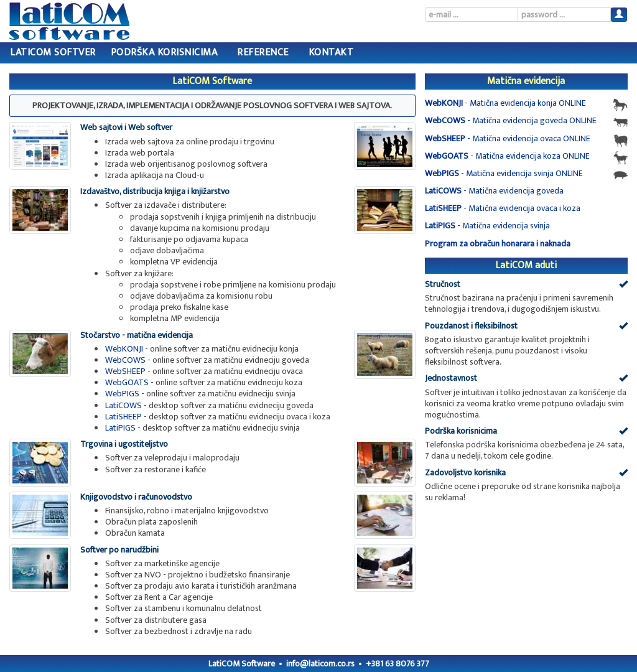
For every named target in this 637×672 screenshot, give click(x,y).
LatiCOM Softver (53, 53)
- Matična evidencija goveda (494, 191)
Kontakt (331, 53)
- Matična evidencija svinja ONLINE (526, 174)
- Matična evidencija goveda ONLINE (526, 121)
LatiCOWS (123, 405)
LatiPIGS (120, 428)
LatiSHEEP (123, 417)
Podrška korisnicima (164, 53)
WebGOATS (127, 382)
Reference (263, 53)
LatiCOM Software (242, 664)
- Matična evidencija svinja (487, 226)
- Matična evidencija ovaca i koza (503, 208)
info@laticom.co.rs (320, 664)
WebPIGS (122, 394)
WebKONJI (124, 349)
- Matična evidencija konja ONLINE (526, 104)
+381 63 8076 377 (398, 664)
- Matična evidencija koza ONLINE (526, 157)
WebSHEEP (125, 371)
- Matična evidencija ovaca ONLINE (526, 139)
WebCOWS (125, 360)
